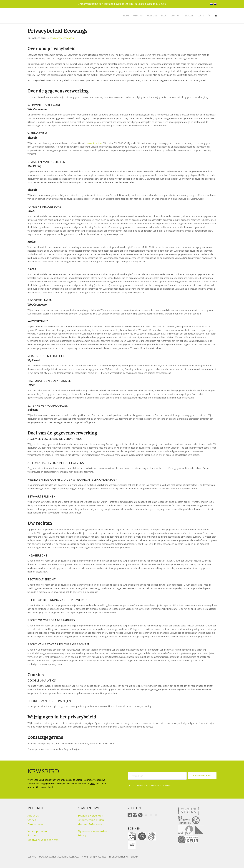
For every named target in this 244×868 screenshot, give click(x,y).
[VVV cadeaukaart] (132, 836)
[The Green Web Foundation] (189, 820)
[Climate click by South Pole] (185, 830)
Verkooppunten (37, 831)
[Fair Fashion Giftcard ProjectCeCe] (132, 845)
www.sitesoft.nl (94, 143)
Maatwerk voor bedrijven (43, 840)
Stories (32, 820)
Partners (33, 835)
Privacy (82, 835)
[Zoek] (209, 16)
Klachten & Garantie (90, 824)
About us (33, 816)
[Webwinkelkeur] (188, 840)
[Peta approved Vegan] (189, 811)
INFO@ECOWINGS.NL (119, 857)
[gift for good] (142, 836)
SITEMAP (135, 857)
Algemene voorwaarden (92, 831)
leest (92, 783)
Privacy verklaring (164, 785)
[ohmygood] (152, 836)
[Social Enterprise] (200, 830)
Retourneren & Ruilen (91, 820)
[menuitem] (126, 16)
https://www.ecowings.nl (62, 38)
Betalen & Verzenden (90, 816)
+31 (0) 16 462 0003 (97, 857)
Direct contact (36, 824)
